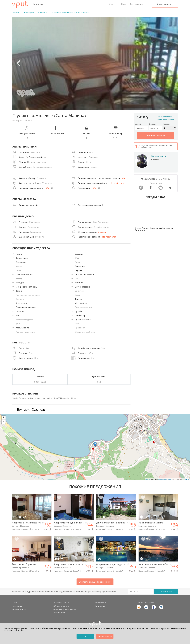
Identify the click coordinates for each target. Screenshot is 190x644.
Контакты (38, 4)
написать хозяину (156, 135)
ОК (85, 636)
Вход (124, 4)
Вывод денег (60, 612)
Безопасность (19, 609)
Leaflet (148, 479)
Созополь (43, 12)
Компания (17, 606)
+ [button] (4, 418)
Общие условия (61, 606)
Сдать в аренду (165, 4)
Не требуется (117, 183)
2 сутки (102, 232)
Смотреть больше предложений (95, 582)
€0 (123, 178)
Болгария (29, 12)
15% (47, 188)
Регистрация (137, 4)
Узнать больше (105, 636)
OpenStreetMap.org (165, 479)
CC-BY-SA (186, 479)
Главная (16, 12)
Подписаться (166, 591)
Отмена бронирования (65, 609)
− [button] (4, 422)
